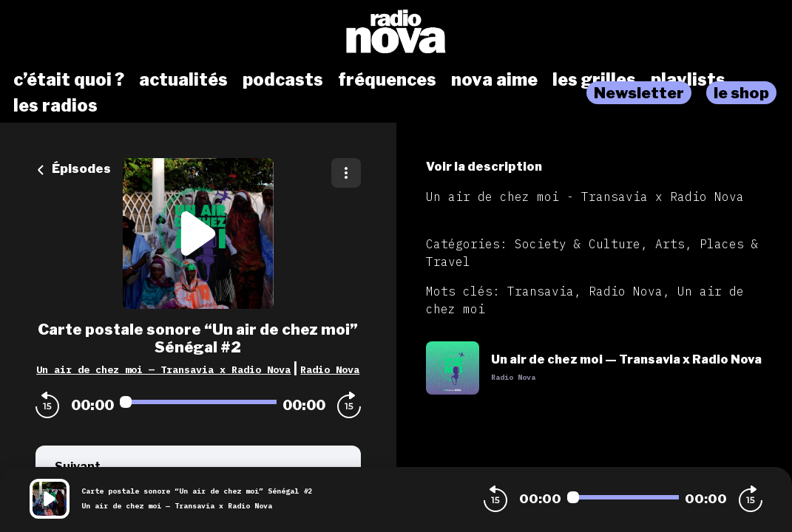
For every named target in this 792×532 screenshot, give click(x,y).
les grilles (594, 80)
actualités (183, 80)
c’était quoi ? (69, 80)
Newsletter (639, 93)
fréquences (387, 80)
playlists (688, 80)
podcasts (283, 80)
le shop (741, 93)
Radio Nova (330, 369)
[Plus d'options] (346, 173)
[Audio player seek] (198, 402)
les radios (55, 106)
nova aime (494, 80)
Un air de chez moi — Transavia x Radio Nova (163, 369)
